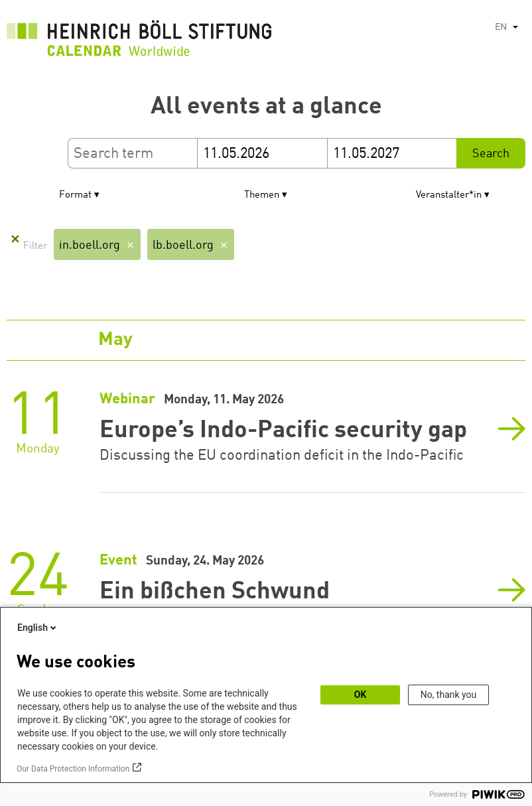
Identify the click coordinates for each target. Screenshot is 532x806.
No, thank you (449, 695)
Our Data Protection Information (73, 769)
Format (75, 195)
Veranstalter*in (449, 195)
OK (361, 695)
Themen (262, 195)
